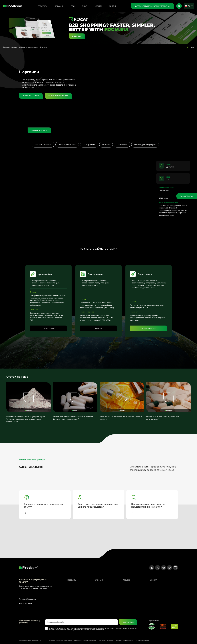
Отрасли (59, 6)
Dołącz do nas (187, 196)
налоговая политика (106, 638)
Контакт (112, 6)
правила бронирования (125, 638)
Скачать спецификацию (58, 96)
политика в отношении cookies (85, 638)
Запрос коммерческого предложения (153, 6)
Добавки (22, 47)
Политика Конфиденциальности (60, 638)
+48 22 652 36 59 (26, 601)
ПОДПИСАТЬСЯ (128, 620)
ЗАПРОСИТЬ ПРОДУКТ (31, 96)
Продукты (42, 6)
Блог (73, 6)
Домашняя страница (10, 47)
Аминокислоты (33, 47)
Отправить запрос (148, 326)
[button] (45, 503)
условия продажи (142, 638)
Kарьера (99, 6)
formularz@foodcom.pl (28, 597)
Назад (190, 47)
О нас (84, 6)
